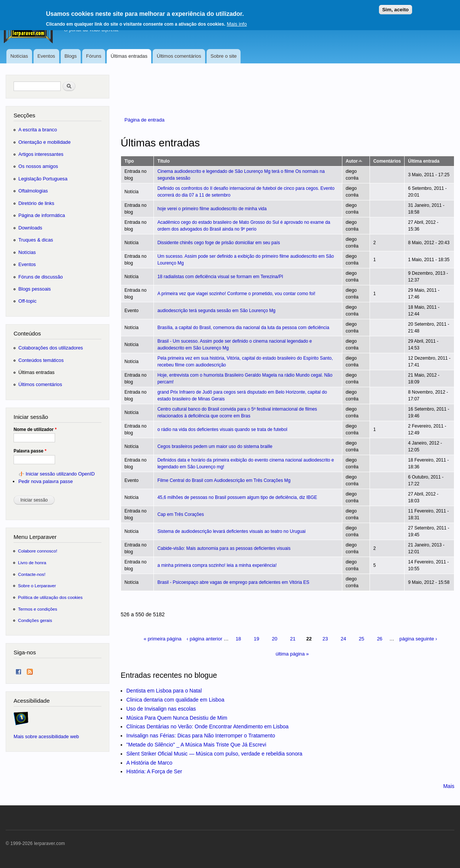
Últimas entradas (129, 56)
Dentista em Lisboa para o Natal (164, 691)
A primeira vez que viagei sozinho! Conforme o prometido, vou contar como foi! (236, 294)
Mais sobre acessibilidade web (46, 736)
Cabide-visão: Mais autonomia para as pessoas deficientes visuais (224, 548)
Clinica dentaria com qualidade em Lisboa (175, 700)
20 (274, 639)
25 (362, 639)
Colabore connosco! (38, 551)
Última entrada (424, 161)
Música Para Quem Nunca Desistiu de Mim (177, 718)
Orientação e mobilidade (45, 142)
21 (293, 639)
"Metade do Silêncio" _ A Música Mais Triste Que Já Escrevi (196, 745)
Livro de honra (32, 563)
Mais (449, 786)
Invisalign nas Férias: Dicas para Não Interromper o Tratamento (201, 736)
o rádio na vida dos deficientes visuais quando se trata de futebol (222, 429)
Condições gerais (35, 620)
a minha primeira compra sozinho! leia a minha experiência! (217, 565)
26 (380, 639)
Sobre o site (223, 56)
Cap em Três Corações (180, 514)
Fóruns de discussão (41, 277)
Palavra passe (30, 451)
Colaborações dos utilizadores (51, 348)
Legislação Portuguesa (43, 179)
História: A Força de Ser (154, 771)
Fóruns (94, 56)
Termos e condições (38, 609)
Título (163, 161)
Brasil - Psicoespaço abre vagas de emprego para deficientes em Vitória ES (233, 582)
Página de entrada (144, 120)
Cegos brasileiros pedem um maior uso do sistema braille (215, 446)
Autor (354, 161)
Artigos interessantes (41, 154)
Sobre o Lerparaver (37, 586)
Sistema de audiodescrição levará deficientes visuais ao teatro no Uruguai (231, 531)
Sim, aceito (396, 7)
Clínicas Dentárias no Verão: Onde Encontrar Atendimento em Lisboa (207, 726)
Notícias (19, 56)
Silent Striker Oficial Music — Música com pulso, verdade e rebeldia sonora (214, 754)
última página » (292, 654)
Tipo (129, 161)
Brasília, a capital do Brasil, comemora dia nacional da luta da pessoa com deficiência (243, 328)
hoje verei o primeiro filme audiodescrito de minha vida (212, 209)
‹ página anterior (205, 639)
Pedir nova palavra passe (46, 481)
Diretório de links (36, 203)
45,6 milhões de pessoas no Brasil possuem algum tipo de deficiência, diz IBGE (237, 497)
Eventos (46, 56)
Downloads (30, 228)
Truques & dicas (36, 240)
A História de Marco (149, 763)
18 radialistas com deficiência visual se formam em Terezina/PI (220, 277)
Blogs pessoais (35, 289)
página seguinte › (418, 639)
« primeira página (163, 639)
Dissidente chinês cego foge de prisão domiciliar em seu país (218, 243)
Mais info (237, 21)
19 (256, 639)
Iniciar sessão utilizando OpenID (60, 474)
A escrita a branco (38, 130)
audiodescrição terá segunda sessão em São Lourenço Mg (216, 311)
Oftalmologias (33, 191)
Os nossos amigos (38, 166)
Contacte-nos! (32, 574)
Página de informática (42, 215)
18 (238, 639)
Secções (24, 115)
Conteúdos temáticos (41, 360)
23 (325, 639)
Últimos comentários (179, 56)
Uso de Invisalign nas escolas (161, 709)
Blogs (71, 56)
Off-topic (28, 301)
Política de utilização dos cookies (51, 597)
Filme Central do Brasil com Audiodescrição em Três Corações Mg (224, 480)
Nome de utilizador (35, 429)
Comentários (387, 161)
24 (343, 639)
